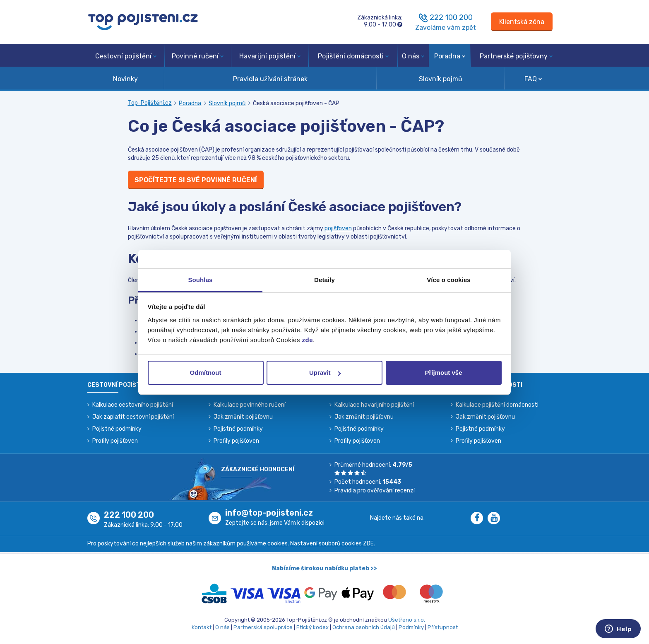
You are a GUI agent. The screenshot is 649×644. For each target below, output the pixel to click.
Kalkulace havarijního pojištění (374, 405)
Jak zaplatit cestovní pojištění (133, 417)
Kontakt (202, 627)
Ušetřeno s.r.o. (407, 620)
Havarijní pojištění (270, 56)
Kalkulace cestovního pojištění (133, 405)
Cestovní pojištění (126, 56)
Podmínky (411, 627)
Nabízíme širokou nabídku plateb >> (324, 568)
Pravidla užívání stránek (270, 79)
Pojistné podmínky (117, 429)
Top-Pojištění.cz (150, 103)
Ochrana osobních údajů (364, 627)
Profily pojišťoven (115, 441)
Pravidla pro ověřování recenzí (375, 491)
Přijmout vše (443, 373)
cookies (278, 544)
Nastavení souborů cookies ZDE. (333, 544)
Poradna (450, 56)
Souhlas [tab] (200, 280)
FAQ (533, 79)
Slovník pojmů (441, 79)
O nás (413, 56)
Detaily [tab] (324, 280)
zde (308, 340)
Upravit (325, 373)
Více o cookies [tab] (449, 280)
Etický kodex (312, 627)
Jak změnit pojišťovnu (243, 417)
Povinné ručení (198, 56)
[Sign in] (522, 22)
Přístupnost (443, 627)
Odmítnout (206, 373)
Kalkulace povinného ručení (250, 405)
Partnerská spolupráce (263, 627)
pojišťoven (338, 228)
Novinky (125, 79)
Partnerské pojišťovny (516, 56)
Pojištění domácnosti (353, 56)
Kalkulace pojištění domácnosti (497, 405)
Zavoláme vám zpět (446, 28)
